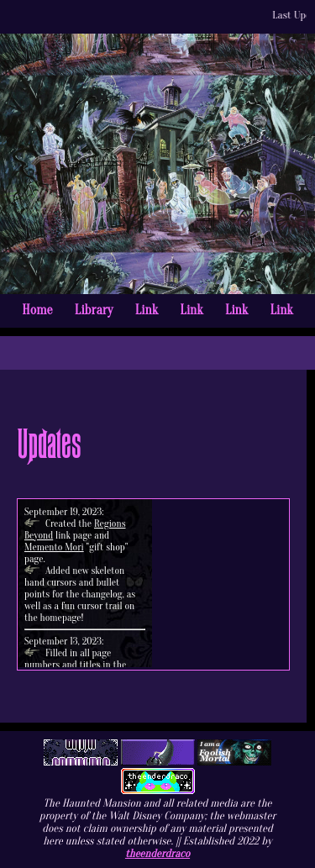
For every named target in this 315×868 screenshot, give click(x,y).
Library (94, 310)
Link (147, 310)
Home (37, 310)
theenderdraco (157, 853)
